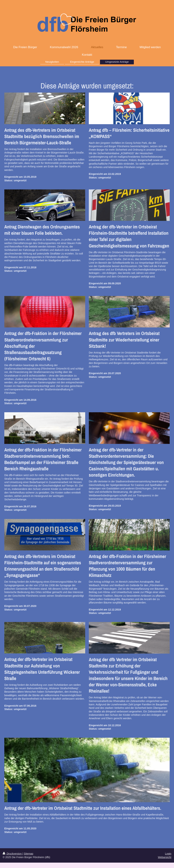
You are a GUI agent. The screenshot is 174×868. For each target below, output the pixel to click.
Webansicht (165, 857)
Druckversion (13, 854)
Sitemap (28, 854)
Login (168, 854)
